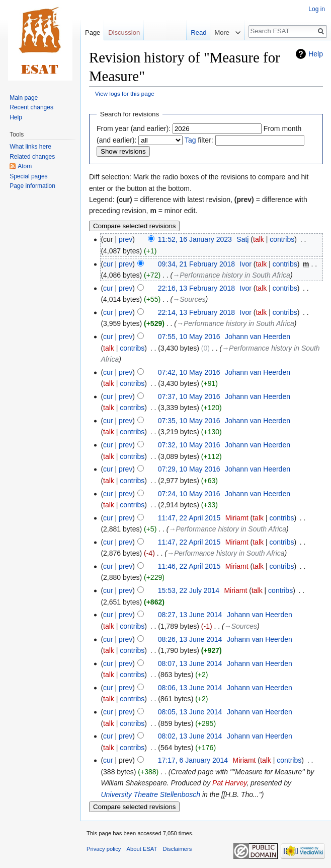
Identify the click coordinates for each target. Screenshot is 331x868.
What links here (30, 147)
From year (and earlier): (134, 128)
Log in (317, 9)
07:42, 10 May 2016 (189, 372)
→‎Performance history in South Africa (231, 275)
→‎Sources (189, 299)
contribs (282, 239)
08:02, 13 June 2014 (190, 736)
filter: (199, 140)
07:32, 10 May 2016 (189, 445)
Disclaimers (178, 849)
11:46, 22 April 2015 (189, 566)
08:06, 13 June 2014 (190, 688)
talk (259, 239)
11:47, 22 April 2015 (189, 518)
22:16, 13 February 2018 (196, 288)
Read (192, 32)
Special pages (28, 176)
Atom (25, 166)
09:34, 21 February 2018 (196, 264)
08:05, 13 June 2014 (190, 712)
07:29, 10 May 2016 (189, 469)
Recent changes (31, 107)
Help (316, 54)
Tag (190, 140)
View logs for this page (125, 93)
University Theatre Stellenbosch (150, 794)
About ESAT (142, 849)
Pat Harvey (229, 783)
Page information (32, 186)
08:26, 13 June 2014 (190, 639)
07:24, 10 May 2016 (189, 494)
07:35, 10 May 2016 (189, 421)
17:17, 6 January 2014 (193, 760)
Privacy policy (104, 849)
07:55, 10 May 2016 (189, 337)
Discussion (124, 32)
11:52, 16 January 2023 (195, 239)
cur (108, 264)
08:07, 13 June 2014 (190, 663)
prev (126, 239)
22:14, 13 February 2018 (196, 312)
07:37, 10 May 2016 (189, 396)
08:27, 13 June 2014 (190, 615)
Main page (24, 98)
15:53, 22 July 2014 (189, 590)
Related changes (32, 157)
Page (93, 32)
